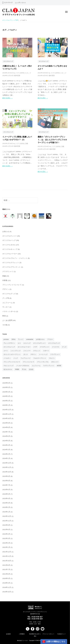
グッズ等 (6, 298)
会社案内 (8, 634)
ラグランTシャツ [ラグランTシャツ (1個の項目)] (49, 366)
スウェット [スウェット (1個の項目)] (37, 351)
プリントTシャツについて (12, 285)
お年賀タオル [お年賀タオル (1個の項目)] (40, 339)
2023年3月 (6, 503)
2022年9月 (6, 525)
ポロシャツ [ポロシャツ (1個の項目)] (55, 362)
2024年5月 (6, 441)
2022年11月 (7, 521)
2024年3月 (6, 450)
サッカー (6, 307)
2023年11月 (7, 467)
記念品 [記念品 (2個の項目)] (31, 369)
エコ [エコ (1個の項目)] (19, 343)
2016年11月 (7, 587)
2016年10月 (7, 592)
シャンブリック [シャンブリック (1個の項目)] (16, 351)
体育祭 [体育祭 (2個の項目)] (59, 366)
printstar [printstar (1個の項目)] (6, 339)
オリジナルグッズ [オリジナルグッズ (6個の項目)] (54, 343)
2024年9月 (6, 423)
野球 (4, 316)
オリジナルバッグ (8, 61)
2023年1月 (6, 512)
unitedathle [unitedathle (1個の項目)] (30, 339)
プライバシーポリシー (48, 634)
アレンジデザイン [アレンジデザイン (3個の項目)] (9, 343)
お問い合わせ (22, 3)
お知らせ (6, 232)
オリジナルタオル (9, 245)
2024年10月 (7, 418)
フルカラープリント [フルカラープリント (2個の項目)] (40, 358)
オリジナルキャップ (10, 249)
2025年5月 (6, 387)
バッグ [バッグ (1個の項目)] (16, 358)
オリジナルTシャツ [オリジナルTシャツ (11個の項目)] (39, 343)
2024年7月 (6, 432)
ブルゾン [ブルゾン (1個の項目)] (52, 358)
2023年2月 (6, 507)
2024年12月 (7, 410)
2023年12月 (7, 463)
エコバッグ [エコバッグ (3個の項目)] (27, 343)
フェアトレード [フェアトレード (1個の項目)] (26, 358)
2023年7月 (6, 485)
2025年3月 (6, 396)
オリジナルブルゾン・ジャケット (15, 258)
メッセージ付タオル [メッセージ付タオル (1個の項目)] (23, 366)
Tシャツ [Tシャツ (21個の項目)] (21, 339)
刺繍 (4, 276)
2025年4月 (6, 392)
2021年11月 (7, 556)
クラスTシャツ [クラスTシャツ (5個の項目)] (45, 347)
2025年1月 (6, 405)
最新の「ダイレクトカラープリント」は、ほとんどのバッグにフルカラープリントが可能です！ (52, 140)
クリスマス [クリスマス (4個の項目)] (56, 347)
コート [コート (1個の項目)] (6, 351)
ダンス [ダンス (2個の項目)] (26, 354)
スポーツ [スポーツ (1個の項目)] (46, 351)
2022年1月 (6, 547)
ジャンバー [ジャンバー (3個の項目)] (27, 351)
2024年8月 (6, 427)
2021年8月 (6, 565)
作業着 (5, 280)
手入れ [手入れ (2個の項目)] (24, 369)
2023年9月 (6, 476)
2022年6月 (6, 530)
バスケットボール (9, 311)
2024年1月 (6, 458)
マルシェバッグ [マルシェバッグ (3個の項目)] (9, 366)
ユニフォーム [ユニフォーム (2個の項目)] (36, 366)
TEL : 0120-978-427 (35, 617)
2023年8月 (6, 481)
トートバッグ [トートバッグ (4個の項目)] (43, 354)
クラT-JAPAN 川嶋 (22, 143)
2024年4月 (6, 445)
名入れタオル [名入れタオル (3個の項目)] (8, 369)
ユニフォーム (7, 303)
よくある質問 (7, 320)
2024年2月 (6, 454)
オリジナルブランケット (11, 267)
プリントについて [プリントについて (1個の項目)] (29, 362)
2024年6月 (6, 436)
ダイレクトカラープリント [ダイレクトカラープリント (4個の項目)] (12, 354)
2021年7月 (6, 570)
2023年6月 (6, 490)
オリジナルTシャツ (9, 236)
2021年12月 (7, 552)
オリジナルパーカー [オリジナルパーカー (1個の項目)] (24, 347)
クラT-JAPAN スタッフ (23, 73)
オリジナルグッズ (9, 294)
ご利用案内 (22, 634)
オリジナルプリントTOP (10, 20)
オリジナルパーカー (10, 254)
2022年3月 (6, 538)
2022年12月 (7, 516)
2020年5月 (6, 578)
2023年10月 (7, 472)
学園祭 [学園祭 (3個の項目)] (17, 369)
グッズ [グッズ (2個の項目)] (64, 347)
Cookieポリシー (62, 634)
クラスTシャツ (8, 272)
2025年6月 (6, 383)
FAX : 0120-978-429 (35, 619)
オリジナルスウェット (11, 263)
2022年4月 (6, 534)
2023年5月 (6, 494)
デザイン (6, 289)
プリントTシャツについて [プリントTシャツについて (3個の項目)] (12, 362)
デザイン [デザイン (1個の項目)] (33, 354)
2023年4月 (6, 499)
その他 (5, 325)
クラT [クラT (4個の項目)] (35, 347)
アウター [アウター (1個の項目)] (50, 339)
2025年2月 (6, 401)
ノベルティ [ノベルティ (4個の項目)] (7, 358)
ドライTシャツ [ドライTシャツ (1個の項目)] (55, 354)
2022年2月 (6, 543)
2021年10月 (7, 561)
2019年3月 (6, 583)
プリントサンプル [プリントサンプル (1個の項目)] (43, 362)
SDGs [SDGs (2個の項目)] (14, 339)
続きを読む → (8, 98)
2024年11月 (7, 414)
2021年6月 (6, 574)
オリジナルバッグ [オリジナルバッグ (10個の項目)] (9, 347)
